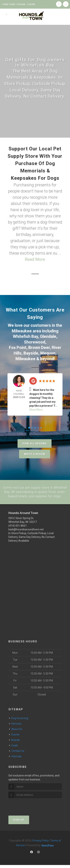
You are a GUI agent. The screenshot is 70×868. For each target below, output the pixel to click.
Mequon (48, 352)
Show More (36, 409)
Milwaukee (22, 331)
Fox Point (18, 347)
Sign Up (19, 823)
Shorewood (35, 342)
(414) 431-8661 (18, 528)
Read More (35, 259)
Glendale (48, 336)
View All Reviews (35, 442)
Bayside (31, 352)
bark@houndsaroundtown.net (26, 532)
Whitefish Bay (25, 336)
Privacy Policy (41, 843)
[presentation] (28, 808)
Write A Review (35, 453)
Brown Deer (39, 347)
